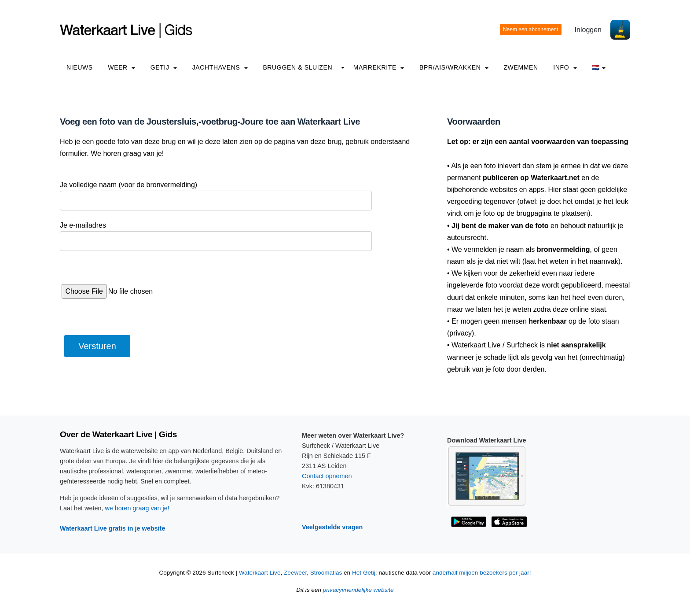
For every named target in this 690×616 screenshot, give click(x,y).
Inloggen (588, 30)
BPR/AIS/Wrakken (454, 67)
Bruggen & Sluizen (297, 67)
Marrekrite (379, 67)
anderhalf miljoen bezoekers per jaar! (482, 573)
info (565, 67)
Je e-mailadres (83, 225)
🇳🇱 (599, 67)
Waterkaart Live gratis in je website (112, 528)
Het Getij (364, 573)
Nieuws (80, 67)
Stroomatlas (326, 573)
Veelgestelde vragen (332, 527)
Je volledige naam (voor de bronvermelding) (128, 185)
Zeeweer (295, 573)
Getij (164, 67)
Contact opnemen (327, 476)
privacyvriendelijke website (358, 590)
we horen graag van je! (137, 508)
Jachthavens (220, 67)
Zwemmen (521, 67)
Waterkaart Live (260, 573)
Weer (121, 67)
